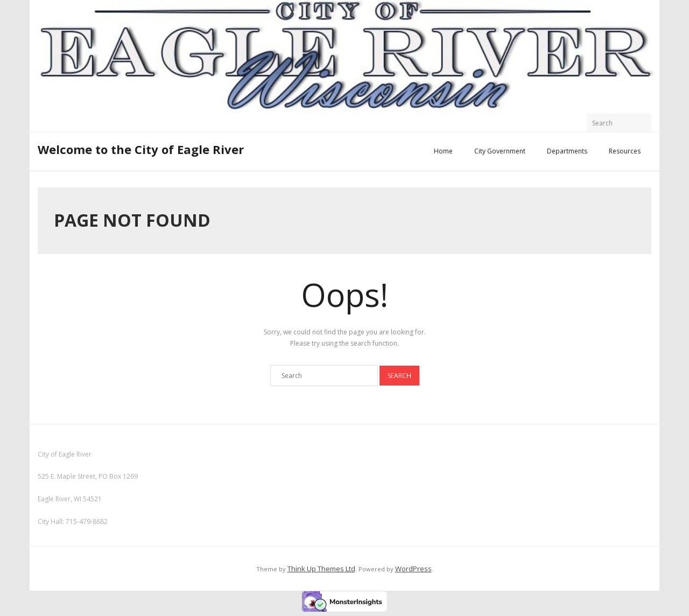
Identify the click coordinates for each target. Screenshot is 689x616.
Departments (567, 151)
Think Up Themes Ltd (321, 569)
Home (443, 151)
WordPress (413, 569)
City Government (500, 151)
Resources (625, 151)
